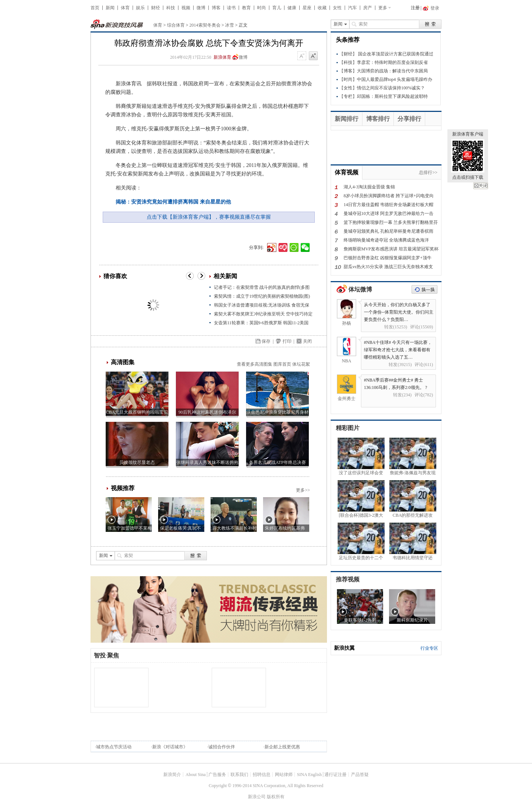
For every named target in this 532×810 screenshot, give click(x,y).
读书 (231, 8)
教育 (246, 8)
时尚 (262, 8)
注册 (415, 8)
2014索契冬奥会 (205, 25)
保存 (266, 341)
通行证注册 (335, 775)
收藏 (322, 8)
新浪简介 (172, 775)
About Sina (195, 775)
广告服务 (217, 775)
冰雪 (229, 25)
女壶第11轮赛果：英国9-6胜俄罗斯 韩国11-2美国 (261, 323)
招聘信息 (262, 775)
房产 (368, 8)
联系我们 (239, 775)
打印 (287, 341)
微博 (201, 8)
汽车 (352, 8)
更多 (383, 8)
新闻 (110, 8)
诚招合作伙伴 (222, 747)
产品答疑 (360, 775)
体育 (125, 8)
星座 (307, 8)
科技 (171, 8)
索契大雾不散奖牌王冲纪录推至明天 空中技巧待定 (263, 314)
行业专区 (429, 648)
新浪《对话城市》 (170, 747)
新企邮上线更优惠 (282, 747)
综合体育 (176, 25)
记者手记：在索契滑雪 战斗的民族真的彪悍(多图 (262, 287)
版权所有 (276, 797)
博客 (216, 8)
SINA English (309, 775)
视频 (186, 8)
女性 (337, 8)
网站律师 (284, 775)
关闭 (481, 186)
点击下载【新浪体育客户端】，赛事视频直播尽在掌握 (209, 217)
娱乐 (140, 8)
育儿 (277, 8)
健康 (292, 8)
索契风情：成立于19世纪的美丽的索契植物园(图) (262, 296)
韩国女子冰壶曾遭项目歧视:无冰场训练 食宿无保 (262, 305)
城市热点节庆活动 (114, 747)
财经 (156, 8)
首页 (95, 8)
